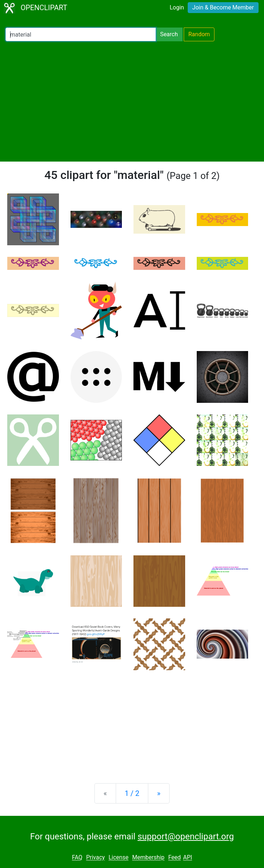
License (118, 858)
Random (199, 34)
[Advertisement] (132, 101)
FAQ (77, 858)
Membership (148, 858)
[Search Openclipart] (81, 34)
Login (177, 7)
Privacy (95, 858)
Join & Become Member (223, 7)
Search (169, 34)
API (188, 858)
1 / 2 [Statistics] (132, 793)
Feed (174, 858)
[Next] (159, 793)
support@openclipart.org (186, 836)
